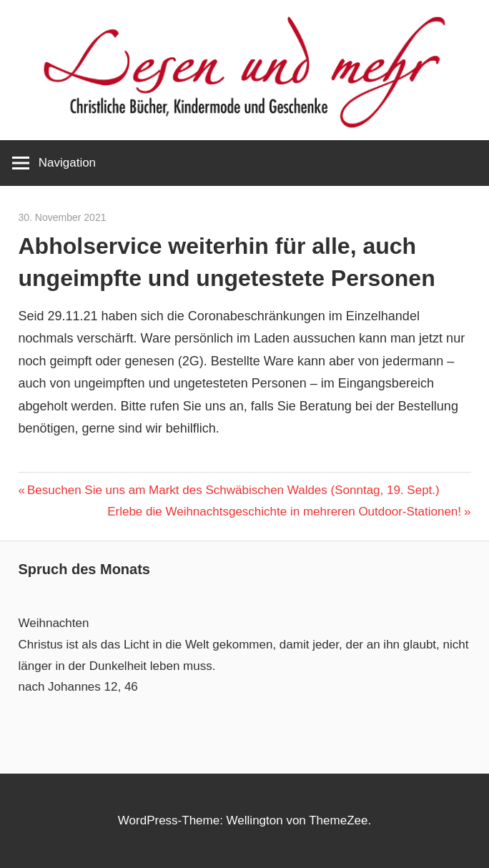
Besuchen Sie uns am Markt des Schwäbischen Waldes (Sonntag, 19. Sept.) (233, 490)
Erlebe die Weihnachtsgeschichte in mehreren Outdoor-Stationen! (284, 512)
